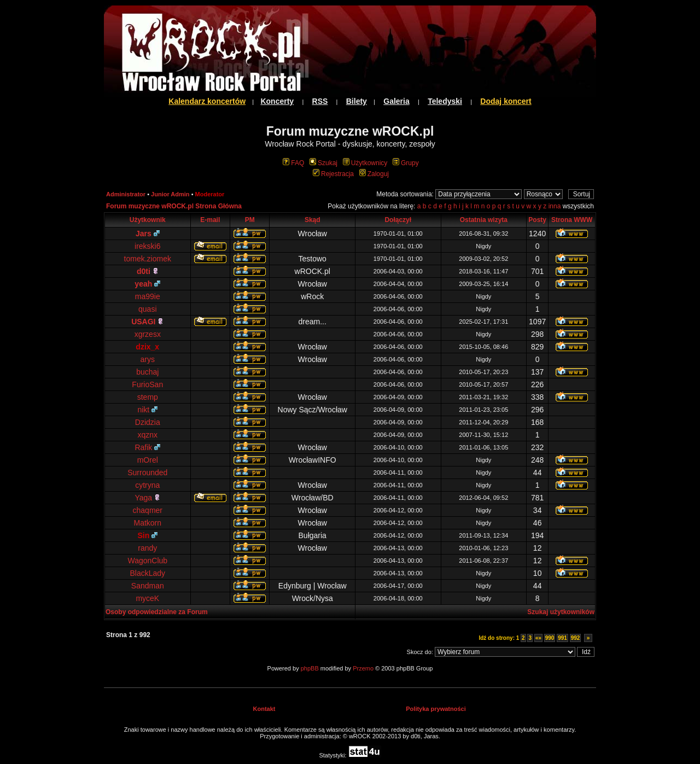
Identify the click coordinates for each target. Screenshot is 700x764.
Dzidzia (148, 422)
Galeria (396, 101)
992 (576, 638)
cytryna (147, 485)
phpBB (310, 668)
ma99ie (148, 296)
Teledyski (445, 101)
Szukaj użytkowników (561, 612)
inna (555, 206)
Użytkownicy (365, 163)
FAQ (293, 163)
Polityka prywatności (436, 709)
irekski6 (147, 246)
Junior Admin (170, 194)
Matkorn (147, 523)
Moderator (210, 194)
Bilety (357, 101)
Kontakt (264, 709)
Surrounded (147, 473)
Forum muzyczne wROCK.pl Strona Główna (174, 206)
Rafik (147, 447)
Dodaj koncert (506, 101)
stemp (148, 397)
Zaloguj (374, 174)
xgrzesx (148, 334)
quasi (147, 309)
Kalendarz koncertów (207, 101)
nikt (147, 410)
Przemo (363, 668)
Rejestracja (333, 174)
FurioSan (147, 384)
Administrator (126, 194)
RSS (320, 101)
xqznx (147, 435)
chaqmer (148, 510)
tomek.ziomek (148, 259)
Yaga (148, 498)
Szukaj (323, 163)
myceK (147, 598)
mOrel (148, 460)
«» (538, 638)
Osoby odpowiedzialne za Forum (157, 612)
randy (147, 548)
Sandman (148, 586)
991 (562, 638)
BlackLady (147, 573)
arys (148, 359)
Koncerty (277, 101)
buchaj (147, 372)
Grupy (406, 163)
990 (550, 638)
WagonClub (147, 561)
